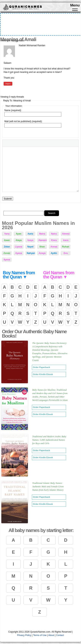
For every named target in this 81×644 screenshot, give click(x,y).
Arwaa (54, 247)
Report (8, 84)
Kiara (54, 240)
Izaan (7, 240)
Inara (66, 240)
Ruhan (66, 247)
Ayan (19, 234)
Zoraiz (7, 253)
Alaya (19, 240)
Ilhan (42, 247)
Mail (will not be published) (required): (23, 121)
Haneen (43, 240)
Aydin (54, 253)
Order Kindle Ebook (43, 374)
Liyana (19, 247)
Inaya (30, 240)
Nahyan (31, 253)
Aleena (66, 234)
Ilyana (7, 260)
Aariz (30, 234)
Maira (42, 234)
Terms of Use (40, 635)
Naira (54, 234)
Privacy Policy (24, 635)
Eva (66, 253)
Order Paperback (41, 367)
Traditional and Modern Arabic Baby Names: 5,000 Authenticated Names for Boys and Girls (49, 440)
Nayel (30, 247)
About (51, 635)
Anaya (42, 253)
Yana (7, 234)
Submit (8, 199)
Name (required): (13, 110)
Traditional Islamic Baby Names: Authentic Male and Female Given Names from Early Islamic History (48, 487)
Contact (60, 635)
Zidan (7, 247)
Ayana (19, 253)
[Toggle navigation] (75, 11)
